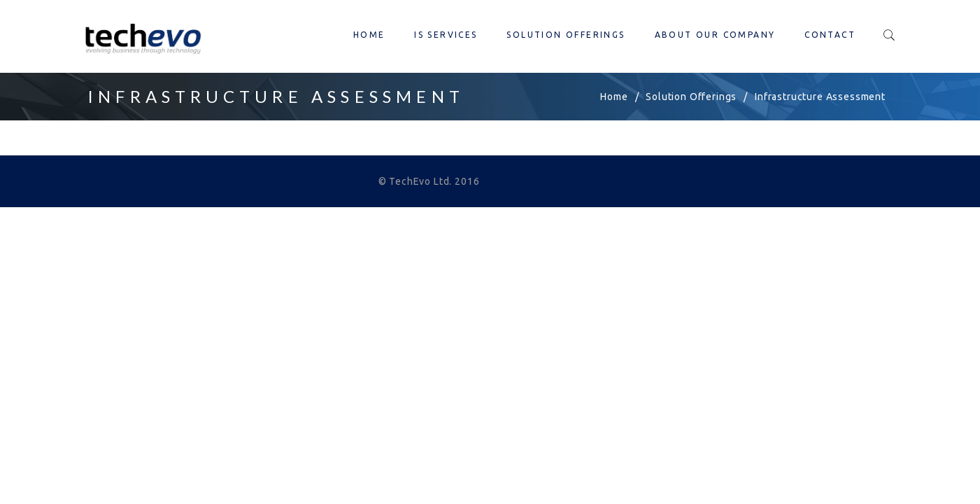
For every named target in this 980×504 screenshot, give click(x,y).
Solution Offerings (566, 35)
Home (369, 35)
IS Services (446, 35)
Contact (830, 35)
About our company (715, 35)
